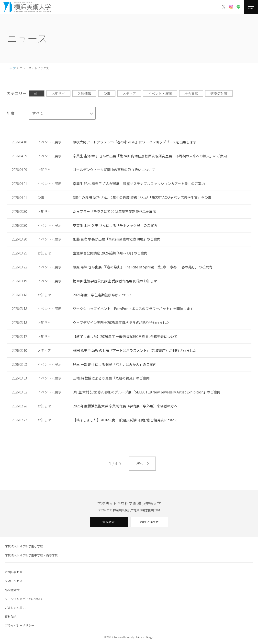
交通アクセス (14, 581)
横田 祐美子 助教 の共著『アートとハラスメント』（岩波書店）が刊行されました (135, 350)
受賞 (107, 93)
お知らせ (58, 93)
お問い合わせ (149, 522)
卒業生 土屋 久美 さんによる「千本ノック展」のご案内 (115, 225)
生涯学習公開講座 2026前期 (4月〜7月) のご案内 (110, 253)
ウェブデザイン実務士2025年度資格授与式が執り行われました (121, 322)
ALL (37, 93)
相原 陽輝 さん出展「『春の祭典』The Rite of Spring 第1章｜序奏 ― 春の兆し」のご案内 (143, 267)
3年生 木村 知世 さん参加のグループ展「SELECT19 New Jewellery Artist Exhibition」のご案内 (147, 392)
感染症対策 (219, 93)
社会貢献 (191, 93)
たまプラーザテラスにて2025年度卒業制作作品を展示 (114, 211)
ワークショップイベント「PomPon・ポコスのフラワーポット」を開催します (133, 309)
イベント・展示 (160, 93)
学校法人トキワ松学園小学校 (24, 546)
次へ (140, 463)
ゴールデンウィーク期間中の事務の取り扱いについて (114, 170)
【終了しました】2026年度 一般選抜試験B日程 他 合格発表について (125, 420)
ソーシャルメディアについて (24, 599)
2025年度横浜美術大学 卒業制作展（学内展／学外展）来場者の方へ (125, 406)
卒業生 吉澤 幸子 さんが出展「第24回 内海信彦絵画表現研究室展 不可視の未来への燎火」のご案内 (150, 156)
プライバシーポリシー (20, 625)
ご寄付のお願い (15, 608)
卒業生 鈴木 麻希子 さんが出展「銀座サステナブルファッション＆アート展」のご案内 (139, 184)
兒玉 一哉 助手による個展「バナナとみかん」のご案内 (115, 364)
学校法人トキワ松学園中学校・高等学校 (31, 555)
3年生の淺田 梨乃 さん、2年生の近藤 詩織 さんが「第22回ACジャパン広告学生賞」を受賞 (142, 197)
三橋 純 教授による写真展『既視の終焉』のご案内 (111, 378)
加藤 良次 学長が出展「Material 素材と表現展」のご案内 (117, 239)
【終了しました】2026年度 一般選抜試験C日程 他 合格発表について (125, 336)
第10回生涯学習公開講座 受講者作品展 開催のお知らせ (115, 281)
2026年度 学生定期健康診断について (102, 295)
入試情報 (84, 93)
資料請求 (109, 522)
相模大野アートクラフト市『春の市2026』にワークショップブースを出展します (135, 142)
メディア (129, 93)
